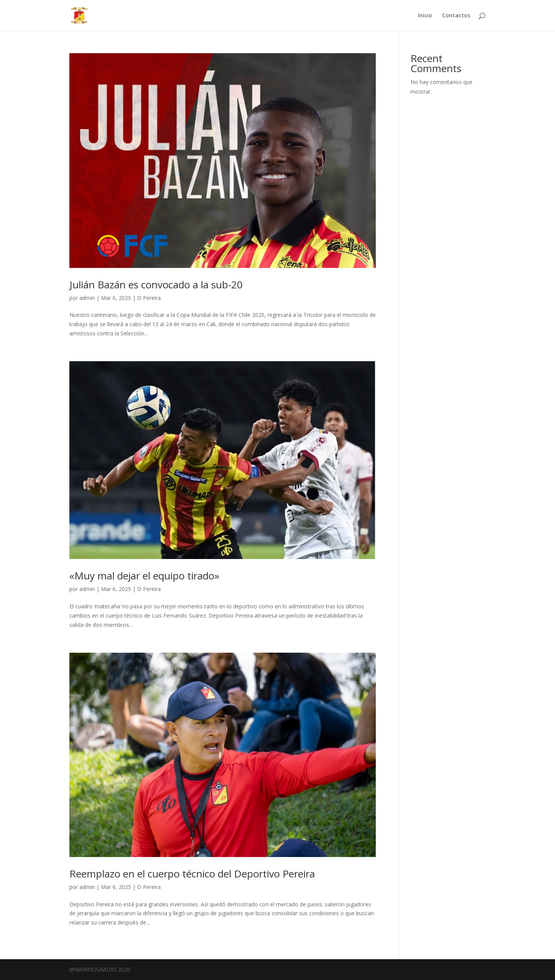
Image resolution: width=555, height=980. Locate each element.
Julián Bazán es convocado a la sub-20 (156, 285)
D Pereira (149, 298)
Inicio (425, 16)
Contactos (456, 16)
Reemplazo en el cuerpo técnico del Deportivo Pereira (192, 874)
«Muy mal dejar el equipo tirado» (144, 576)
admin (87, 298)
